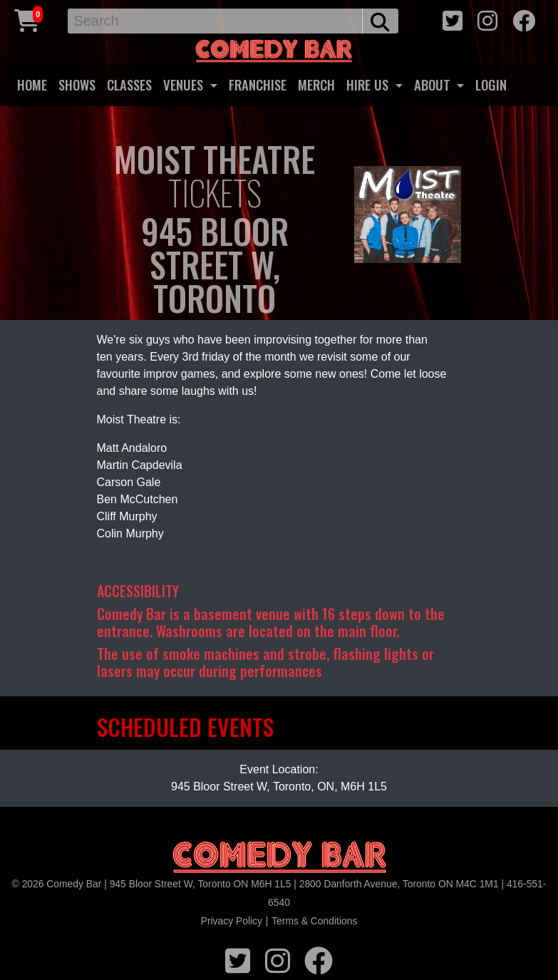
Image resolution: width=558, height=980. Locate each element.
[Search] (215, 21)
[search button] (380, 21)
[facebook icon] (524, 19)
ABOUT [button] (434, 84)
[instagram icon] (487, 19)
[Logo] (279, 858)
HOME (32, 84)
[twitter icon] (453, 19)
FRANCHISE (258, 84)
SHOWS (77, 84)
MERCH (316, 84)
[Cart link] (27, 19)
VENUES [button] (185, 84)
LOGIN (491, 84)
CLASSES (129, 84)
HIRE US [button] (369, 84)
